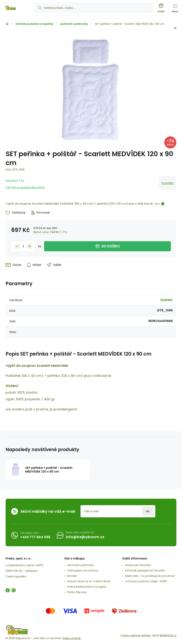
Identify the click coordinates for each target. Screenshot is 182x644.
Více (157, 204)
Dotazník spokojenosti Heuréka (145, 570)
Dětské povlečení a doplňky (34, 24)
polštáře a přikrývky (74, 24)
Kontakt (72, 576)
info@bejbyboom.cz (85, 537)
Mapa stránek (72, 638)
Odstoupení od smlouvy (83, 570)
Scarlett (168, 183)
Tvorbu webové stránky (136, 635)
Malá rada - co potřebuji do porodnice (150, 576)
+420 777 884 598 (35, 537)
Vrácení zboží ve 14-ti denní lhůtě (89, 581)
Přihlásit (148, 511)
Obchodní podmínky (80, 565)
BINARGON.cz (168, 635)
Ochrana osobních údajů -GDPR (146, 581)
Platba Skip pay (77, 592)
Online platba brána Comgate (87, 587)
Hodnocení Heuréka (138, 565)
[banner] (17, 8)
